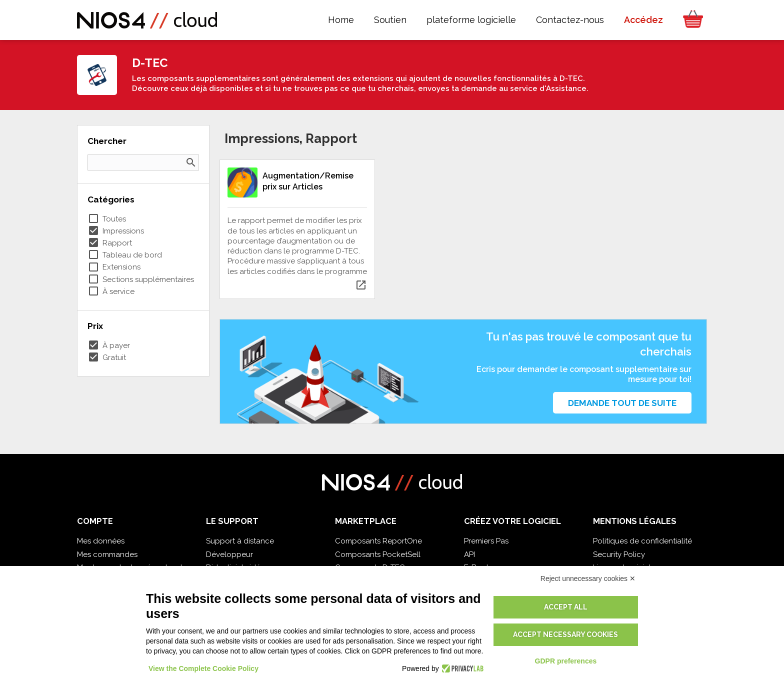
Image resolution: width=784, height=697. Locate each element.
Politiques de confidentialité (642, 541)
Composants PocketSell (378, 554)
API (469, 554)
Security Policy (619, 554)
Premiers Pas (486, 541)
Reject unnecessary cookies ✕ (588, 578)
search (191, 162)
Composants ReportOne (378, 541)
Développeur (229, 554)
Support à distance (240, 541)
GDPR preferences (566, 661)
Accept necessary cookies (565, 634)
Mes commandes (107, 554)
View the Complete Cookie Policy (203, 668)
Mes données (101, 541)
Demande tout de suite (622, 403)
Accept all (566, 607)
